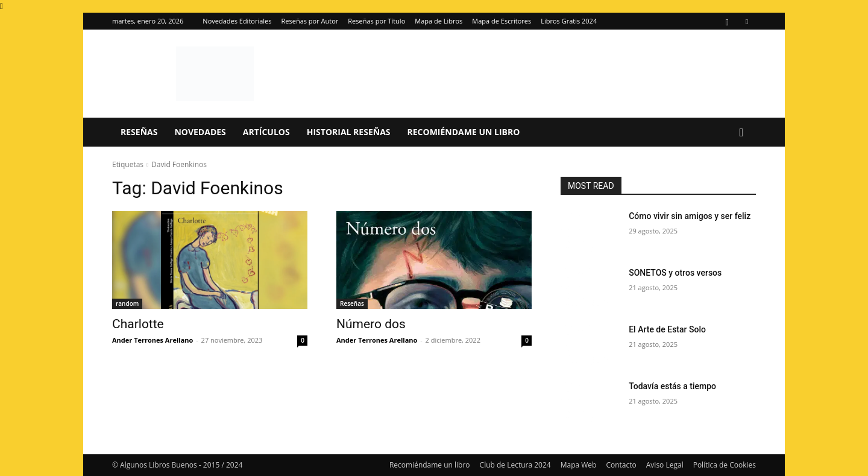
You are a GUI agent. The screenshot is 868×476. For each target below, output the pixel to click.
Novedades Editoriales (237, 21)
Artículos (266, 132)
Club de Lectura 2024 (515, 465)
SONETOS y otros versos (675, 273)
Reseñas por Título (376, 21)
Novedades (200, 132)
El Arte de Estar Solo (667, 329)
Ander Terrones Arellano (153, 340)
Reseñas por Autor (310, 21)
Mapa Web (579, 465)
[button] (741, 133)
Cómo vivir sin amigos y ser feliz (690, 216)
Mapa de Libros (439, 21)
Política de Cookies (725, 465)
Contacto (621, 465)
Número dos (371, 324)
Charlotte (138, 324)
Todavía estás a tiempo (672, 386)
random (127, 303)
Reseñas (139, 132)
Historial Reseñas (349, 132)
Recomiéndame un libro (464, 132)
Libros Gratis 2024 (569, 21)
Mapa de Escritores (502, 21)
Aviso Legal (665, 465)
